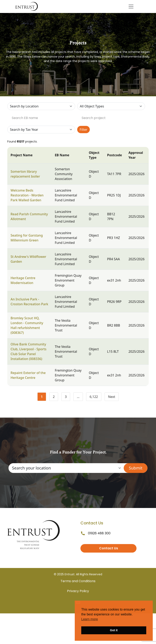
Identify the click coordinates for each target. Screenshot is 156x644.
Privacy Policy (78, 591)
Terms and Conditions (78, 581)
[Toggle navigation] (131, 6)
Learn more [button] (90, 619)
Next (112, 397)
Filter (83, 130)
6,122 (95, 398)
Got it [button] (114, 630)
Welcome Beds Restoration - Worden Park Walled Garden (27, 195)
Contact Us (109, 548)
